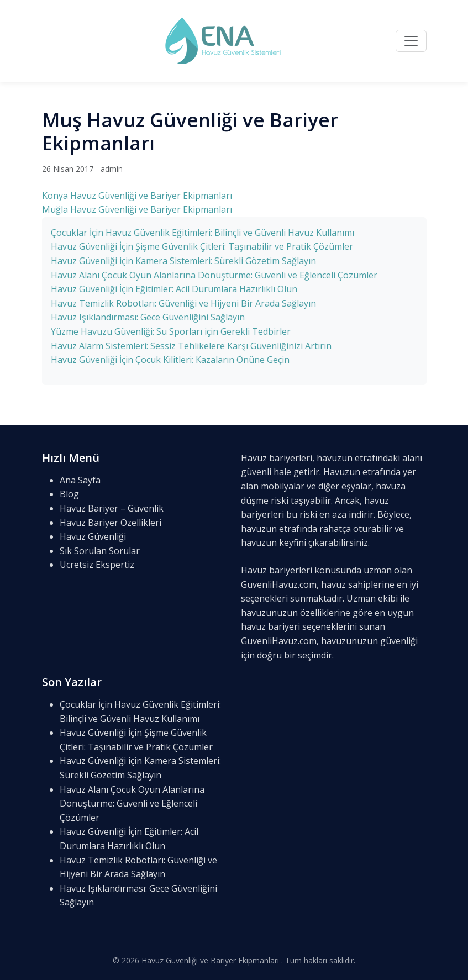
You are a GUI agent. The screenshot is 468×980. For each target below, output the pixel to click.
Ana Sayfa (80, 480)
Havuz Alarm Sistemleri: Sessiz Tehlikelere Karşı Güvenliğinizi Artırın (191, 346)
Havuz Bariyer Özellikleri (111, 523)
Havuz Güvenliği (93, 536)
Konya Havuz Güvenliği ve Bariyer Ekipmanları (137, 196)
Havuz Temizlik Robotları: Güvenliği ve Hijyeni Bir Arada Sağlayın (183, 303)
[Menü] (411, 41)
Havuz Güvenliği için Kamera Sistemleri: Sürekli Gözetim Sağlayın (183, 261)
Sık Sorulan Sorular (100, 551)
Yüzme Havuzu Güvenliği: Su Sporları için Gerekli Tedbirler (171, 331)
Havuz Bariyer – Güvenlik (112, 508)
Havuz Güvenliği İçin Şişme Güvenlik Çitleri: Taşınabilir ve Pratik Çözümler (202, 246)
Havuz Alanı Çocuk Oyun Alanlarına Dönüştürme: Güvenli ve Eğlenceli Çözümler (214, 275)
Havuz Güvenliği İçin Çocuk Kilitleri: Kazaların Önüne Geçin (170, 360)
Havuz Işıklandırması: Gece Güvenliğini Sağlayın (148, 317)
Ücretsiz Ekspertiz (97, 565)
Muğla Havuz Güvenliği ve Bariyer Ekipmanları (137, 209)
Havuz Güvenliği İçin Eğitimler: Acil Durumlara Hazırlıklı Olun (174, 289)
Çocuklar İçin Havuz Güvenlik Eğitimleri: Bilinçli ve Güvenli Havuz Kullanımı (203, 233)
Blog (69, 494)
